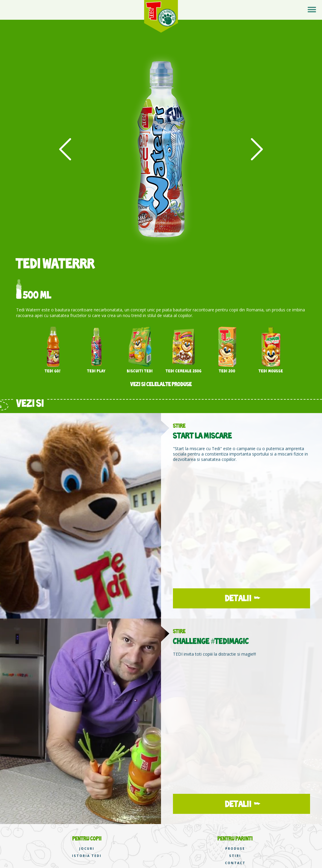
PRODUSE (235, 849)
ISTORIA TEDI (87, 856)
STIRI (235, 856)
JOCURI (87, 849)
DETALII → (242, 598)
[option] (161, 150)
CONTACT (235, 863)
